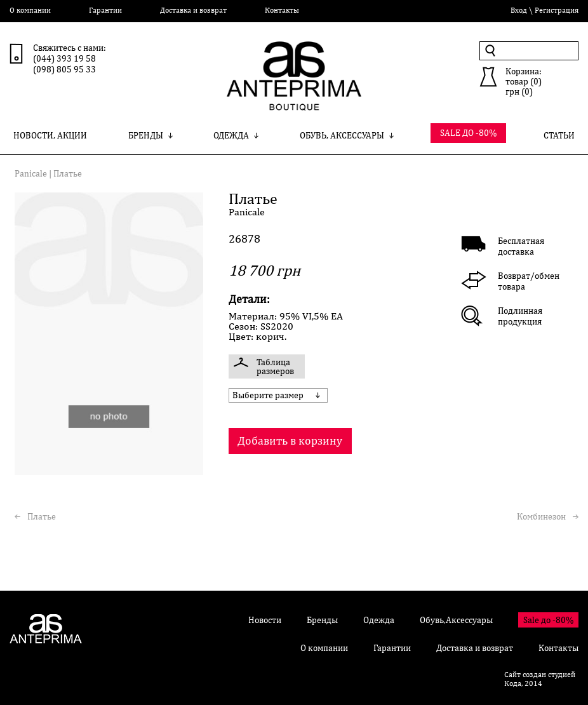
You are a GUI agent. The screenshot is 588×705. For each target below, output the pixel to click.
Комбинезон (541, 516)
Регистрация (557, 10)
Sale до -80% (548, 620)
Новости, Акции (50, 135)
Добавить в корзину (290, 440)
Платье (42, 516)
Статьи (559, 135)
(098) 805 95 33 (64, 69)
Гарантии (105, 10)
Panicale (31, 173)
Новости (265, 620)
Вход (519, 10)
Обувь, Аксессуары (347, 135)
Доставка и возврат (193, 10)
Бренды (150, 135)
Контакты (282, 10)
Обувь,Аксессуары (456, 620)
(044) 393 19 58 (64, 58)
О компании (30, 10)
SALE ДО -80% (468, 133)
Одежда (236, 135)
